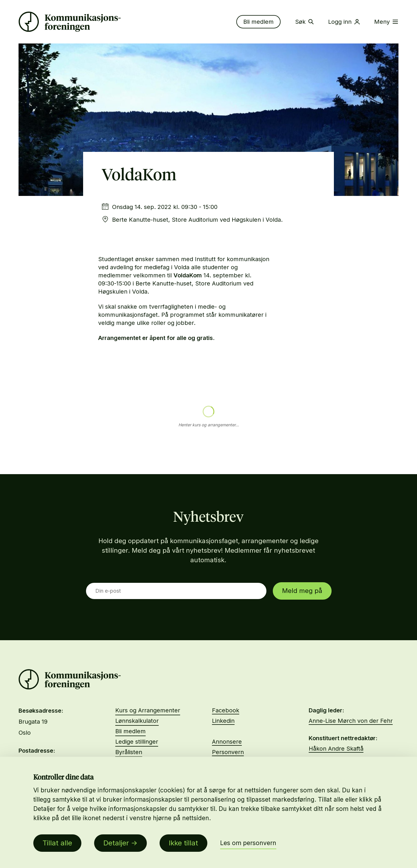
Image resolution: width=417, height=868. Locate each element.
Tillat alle (57, 843)
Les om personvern (248, 843)
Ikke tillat (183, 843)
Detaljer (116, 843)
